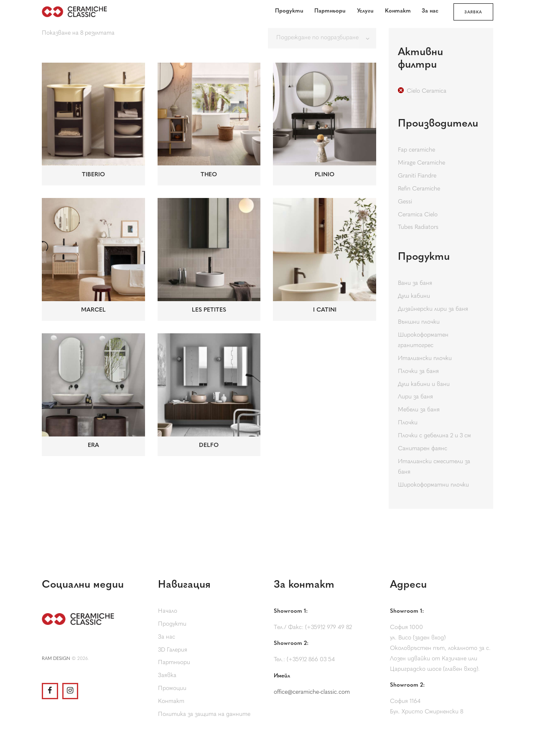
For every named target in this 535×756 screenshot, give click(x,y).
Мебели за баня (419, 410)
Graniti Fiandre (417, 176)
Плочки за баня (418, 372)
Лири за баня (415, 397)
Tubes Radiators (418, 227)
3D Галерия (173, 650)
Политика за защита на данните (204, 714)
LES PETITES (209, 310)
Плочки (408, 423)
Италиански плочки (425, 359)
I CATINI (325, 310)
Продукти (172, 624)
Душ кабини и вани (424, 384)
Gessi (405, 202)
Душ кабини (414, 296)
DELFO (209, 445)
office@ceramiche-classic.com (312, 692)
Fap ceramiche (417, 150)
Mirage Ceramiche (422, 163)
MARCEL (93, 310)
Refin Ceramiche (419, 189)
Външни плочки (419, 322)
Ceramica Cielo (418, 215)
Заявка (167, 676)
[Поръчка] (322, 38)
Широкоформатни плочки (433, 485)
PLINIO (325, 175)
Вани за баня (415, 283)
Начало (168, 611)
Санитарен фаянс (423, 449)
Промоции (172, 689)
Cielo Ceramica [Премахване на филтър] (427, 91)
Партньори (174, 663)
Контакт (171, 701)
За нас (167, 637)
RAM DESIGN (56, 659)
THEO (209, 175)
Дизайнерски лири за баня (433, 309)
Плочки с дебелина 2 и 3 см (434, 436)
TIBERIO (93, 175)
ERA (93, 445)
